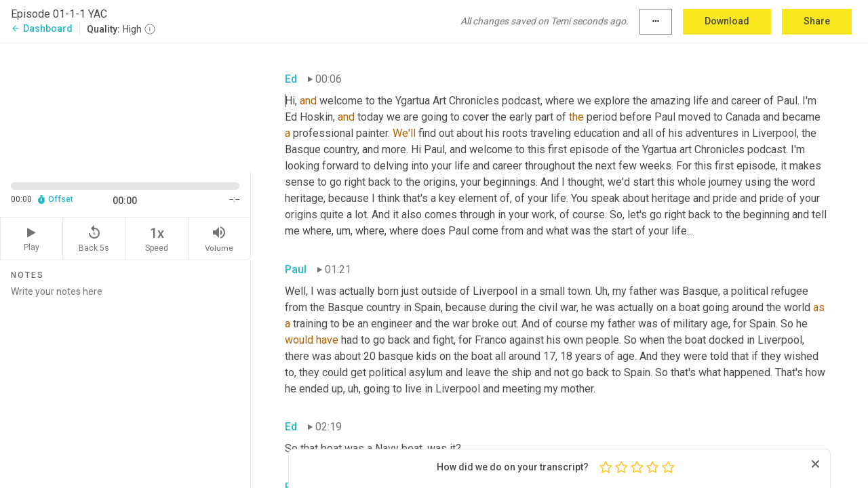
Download (727, 21)
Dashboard (42, 28)
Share (817, 21)
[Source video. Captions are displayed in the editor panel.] (125, 106)
